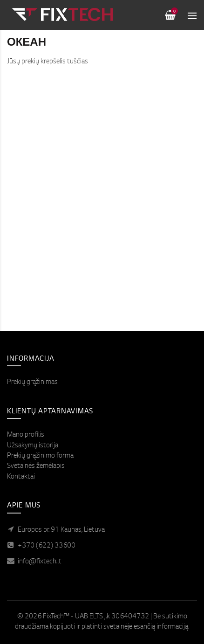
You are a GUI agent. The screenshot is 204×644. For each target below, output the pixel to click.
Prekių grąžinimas (32, 383)
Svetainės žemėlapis (36, 466)
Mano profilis (26, 435)
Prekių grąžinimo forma (40, 456)
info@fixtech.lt (40, 562)
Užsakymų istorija (33, 446)
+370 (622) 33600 (47, 546)
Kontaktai (21, 477)
